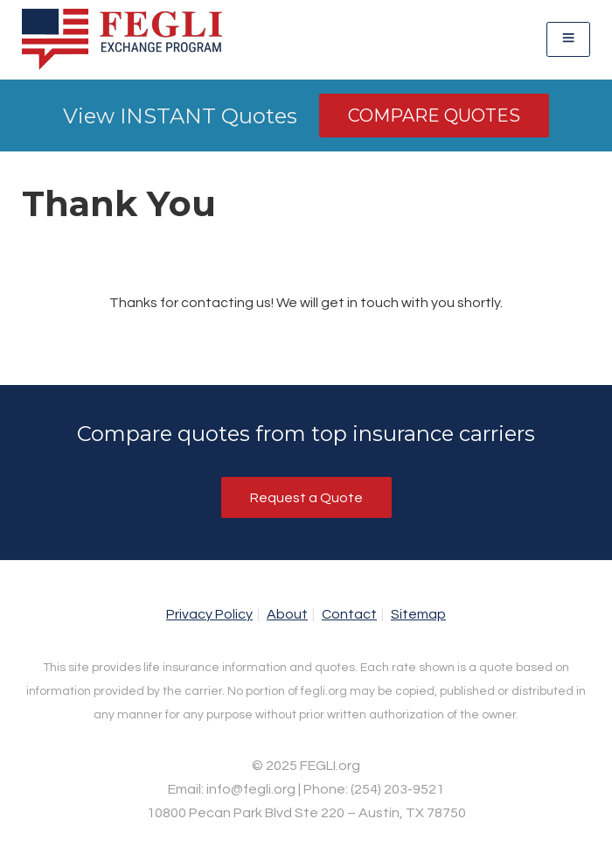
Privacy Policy (209, 614)
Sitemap (418, 614)
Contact (349, 614)
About (287, 614)
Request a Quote (306, 498)
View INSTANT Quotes (180, 116)
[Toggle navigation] (568, 39)
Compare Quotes (434, 115)
